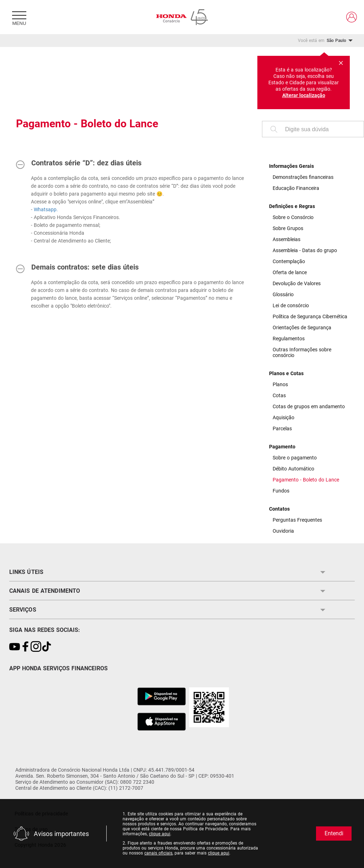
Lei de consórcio (291, 305)
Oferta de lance (290, 272)
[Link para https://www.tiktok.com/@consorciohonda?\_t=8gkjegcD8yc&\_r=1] (47, 647)
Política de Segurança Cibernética (310, 316)
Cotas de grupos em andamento (309, 406)
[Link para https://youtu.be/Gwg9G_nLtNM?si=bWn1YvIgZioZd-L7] (15, 647)
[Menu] (19, 17)
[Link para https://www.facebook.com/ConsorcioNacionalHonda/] (25, 647)
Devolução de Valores (297, 283)
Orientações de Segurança (302, 328)
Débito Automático (293, 469)
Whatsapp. (46, 209)
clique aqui (160, 834)
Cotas (279, 395)
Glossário (283, 294)
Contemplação (289, 261)
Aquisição (283, 417)
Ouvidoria (283, 531)
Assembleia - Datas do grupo (305, 250)
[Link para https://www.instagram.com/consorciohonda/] (36, 647)
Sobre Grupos (288, 228)
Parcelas (282, 428)
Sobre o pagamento (295, 458)
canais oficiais (158, 853)
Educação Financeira (296, 188)
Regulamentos (289, 339)
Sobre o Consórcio (293, 217)
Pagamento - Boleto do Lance (306, 480)
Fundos (281, 491)
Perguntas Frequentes (297, 520)
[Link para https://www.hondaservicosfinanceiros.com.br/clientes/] (352, 17)
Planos (280, 384)
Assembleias (287, 239)
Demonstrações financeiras (303, 177)
